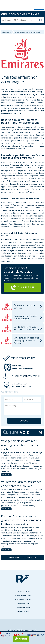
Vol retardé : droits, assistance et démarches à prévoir (21, 484)
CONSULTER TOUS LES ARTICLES (22, 557)
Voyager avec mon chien (23, 595)
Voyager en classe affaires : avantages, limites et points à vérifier (21, 445)
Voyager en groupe (23, 591)
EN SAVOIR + (6, 475)
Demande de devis (23, 611)
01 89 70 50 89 (23, 287)
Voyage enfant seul (23, 603)
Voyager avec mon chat (23, 599)
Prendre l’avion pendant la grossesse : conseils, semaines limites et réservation (21, 520)
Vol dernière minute (23, 607)
